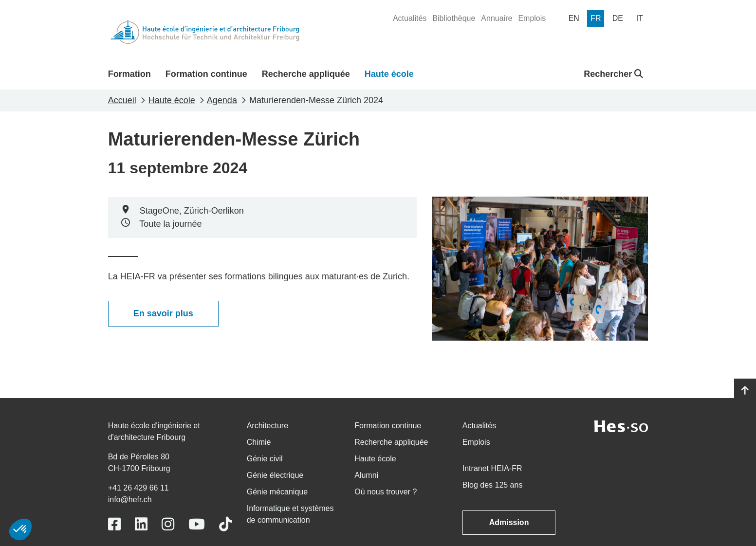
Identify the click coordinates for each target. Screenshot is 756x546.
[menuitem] (410, 18)
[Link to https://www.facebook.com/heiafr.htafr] (114, 524)
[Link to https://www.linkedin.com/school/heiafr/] (141, 524)
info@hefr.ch (130, 500)
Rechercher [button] (613, 74)
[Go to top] (745, 391)
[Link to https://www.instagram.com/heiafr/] (168, 524)
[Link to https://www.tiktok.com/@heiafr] (225, 524)
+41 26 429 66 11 (138, 488)
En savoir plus (163, 313)
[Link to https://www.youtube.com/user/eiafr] (197, 524)
